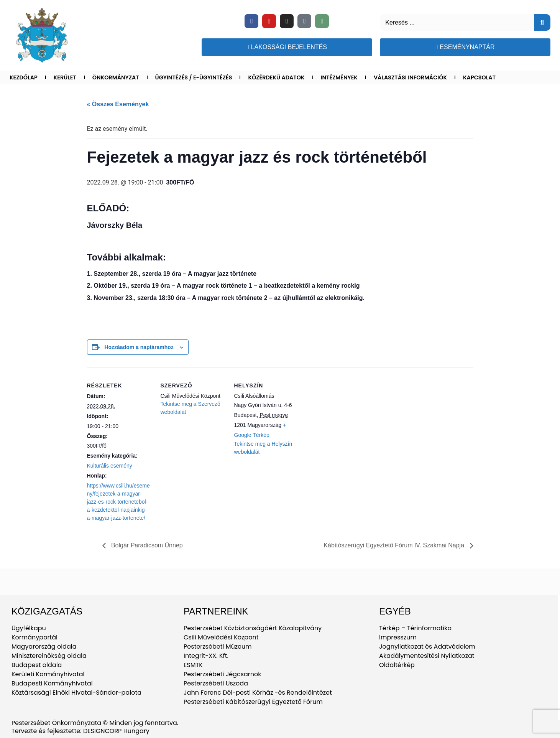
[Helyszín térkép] (348, 420)
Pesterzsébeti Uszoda (216, 683)
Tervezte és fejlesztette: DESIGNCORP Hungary (80, 731)
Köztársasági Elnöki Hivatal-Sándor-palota (76, 693)
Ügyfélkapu (29, 628)
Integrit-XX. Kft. (206, 656)
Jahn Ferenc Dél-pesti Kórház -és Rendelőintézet (258, 693)
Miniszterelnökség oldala (49, 656)
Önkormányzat (116, 77)
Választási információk (410, 77)
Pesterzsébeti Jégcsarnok (222, 674)
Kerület (65, 77)
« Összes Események (118, 104)
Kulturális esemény (110, 466)
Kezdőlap (24, 77)
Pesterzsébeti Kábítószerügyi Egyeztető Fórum (253, 702)
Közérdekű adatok (276, 77)
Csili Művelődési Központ (221, 637)
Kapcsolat (479, 77)
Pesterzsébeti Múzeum (218, 647)
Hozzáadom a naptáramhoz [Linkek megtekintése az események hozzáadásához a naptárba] (139, 347)
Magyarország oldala (44, 647)
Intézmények (339, 77)
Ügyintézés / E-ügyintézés (194, 77)
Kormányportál (34, 637)
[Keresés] (542, 22)
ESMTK (193, 665)
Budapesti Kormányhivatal (52, 683)
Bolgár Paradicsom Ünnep (146, 545)
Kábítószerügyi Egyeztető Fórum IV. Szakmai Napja (395, 545)
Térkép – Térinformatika (415, 628)
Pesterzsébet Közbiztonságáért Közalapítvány (253, 628)
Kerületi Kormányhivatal (48, 674)
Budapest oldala (37, 665)
